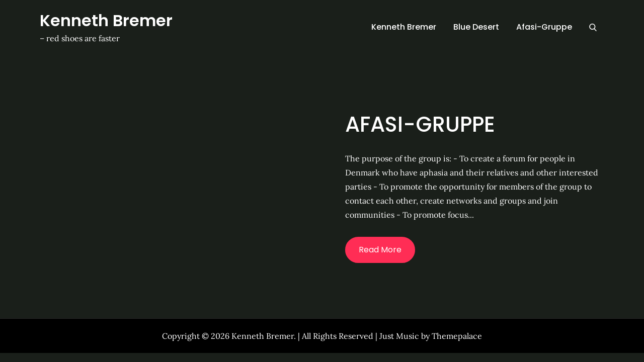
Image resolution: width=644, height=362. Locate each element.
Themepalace (457, 336)
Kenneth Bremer (106, 20)
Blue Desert (476, 27)
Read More (380, 250)
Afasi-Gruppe (544, 27)
